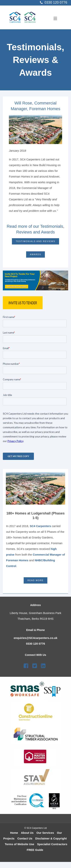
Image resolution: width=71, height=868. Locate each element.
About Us (27, 833)
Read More (35, 580)
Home (14, 833)
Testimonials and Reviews (35, 241)
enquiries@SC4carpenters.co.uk (35, 638)
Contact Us (25, 838)
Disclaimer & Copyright (51, 838)
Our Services (45, 833)
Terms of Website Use (19, 844)
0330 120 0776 (35, 644)
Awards (35, 254)
